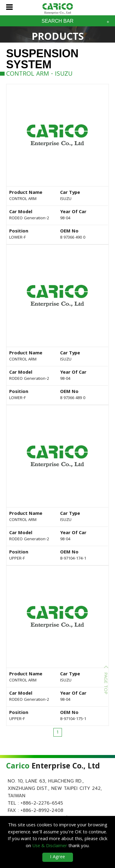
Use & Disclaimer (50, 846)
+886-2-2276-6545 (42, 803)
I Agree (57, 857)
